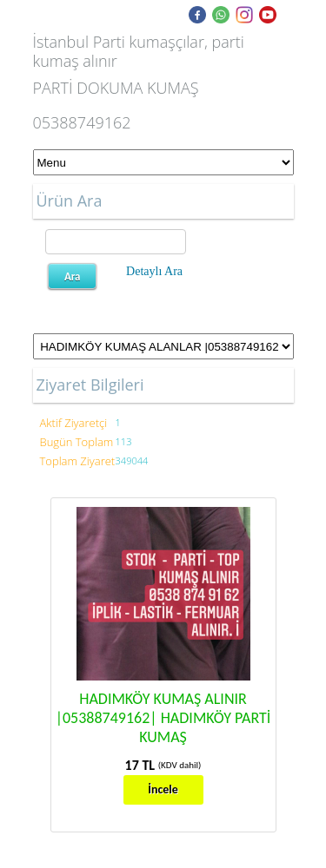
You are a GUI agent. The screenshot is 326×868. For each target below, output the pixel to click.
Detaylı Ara (154, 271)
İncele (163, 789)
